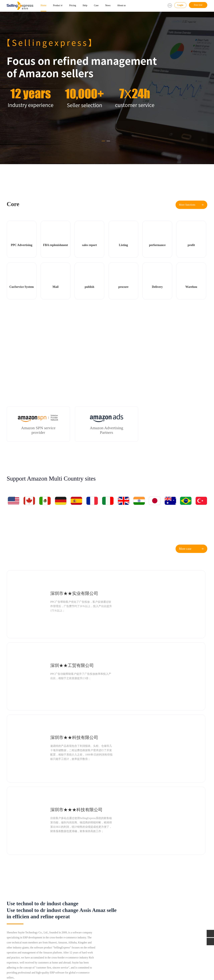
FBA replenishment (48, 915)
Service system (45, 925)
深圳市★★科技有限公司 (59, 625)
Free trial (198, 5)
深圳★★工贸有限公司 (158, 580)
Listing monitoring (47, 920)
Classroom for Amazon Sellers (130, 925)
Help (85, 5)
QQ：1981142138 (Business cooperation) (177, 925)
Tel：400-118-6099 (166, 915)
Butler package (81, 920)
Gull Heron (32, 963)
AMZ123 (20, 963)
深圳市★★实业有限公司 (59, 580)
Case (96, 5)
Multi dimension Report (18, 925)
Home (43, 5)
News (108, 5)
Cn (170, 5)
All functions (45, 929)
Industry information (125, 915)
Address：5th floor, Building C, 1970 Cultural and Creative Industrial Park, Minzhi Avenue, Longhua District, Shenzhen (180, 943)
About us (121, 5)
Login (180, 5)
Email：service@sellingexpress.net (174, 920)
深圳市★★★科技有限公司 (163, 625)
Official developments (126, 920)
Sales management (15, 929)
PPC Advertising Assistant (19, 915)
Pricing (73, 5)
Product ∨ (58, 5)
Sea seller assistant (15, 920)
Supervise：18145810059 (169, 929)
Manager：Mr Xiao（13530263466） (175, 934)
